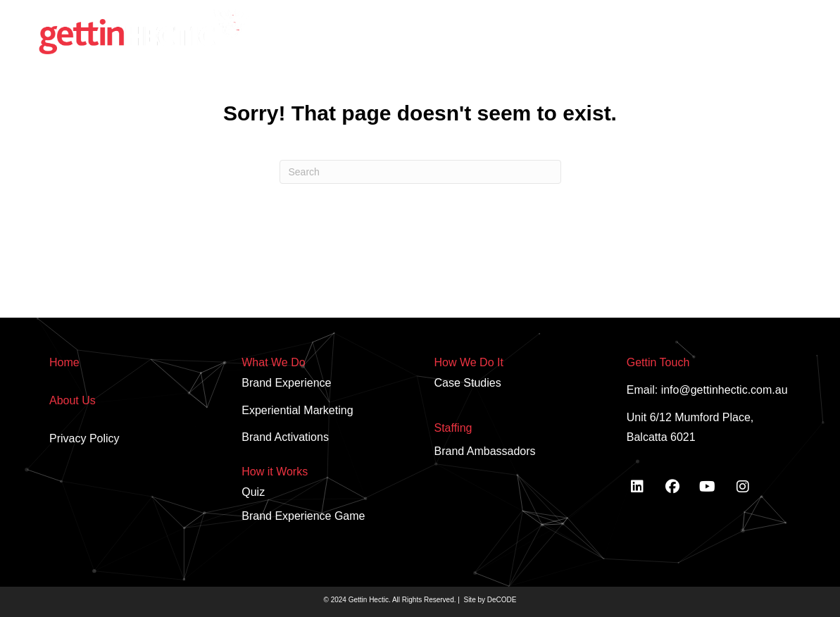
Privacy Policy (84, 438)
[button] (744, 14)
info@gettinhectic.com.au (725, 390)
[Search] (420, 172)
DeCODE (501, 600)
